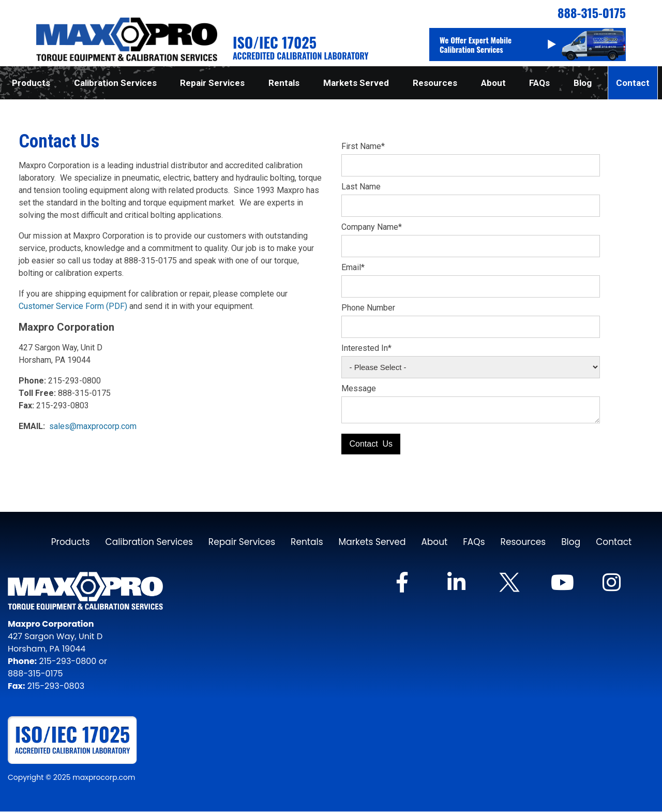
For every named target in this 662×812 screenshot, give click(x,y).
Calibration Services (115, 83)
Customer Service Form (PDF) (73, 306)
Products (31, 83)
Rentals (284, 83)
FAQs (539, 83)
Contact (633, 83)
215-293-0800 (66, 661)
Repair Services (212, 83)
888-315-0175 (35, 674)
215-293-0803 (56, 686)
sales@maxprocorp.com (93, 426)
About (493, 83)
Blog (583, 83)
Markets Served (356, 83)
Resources (435, 83)
